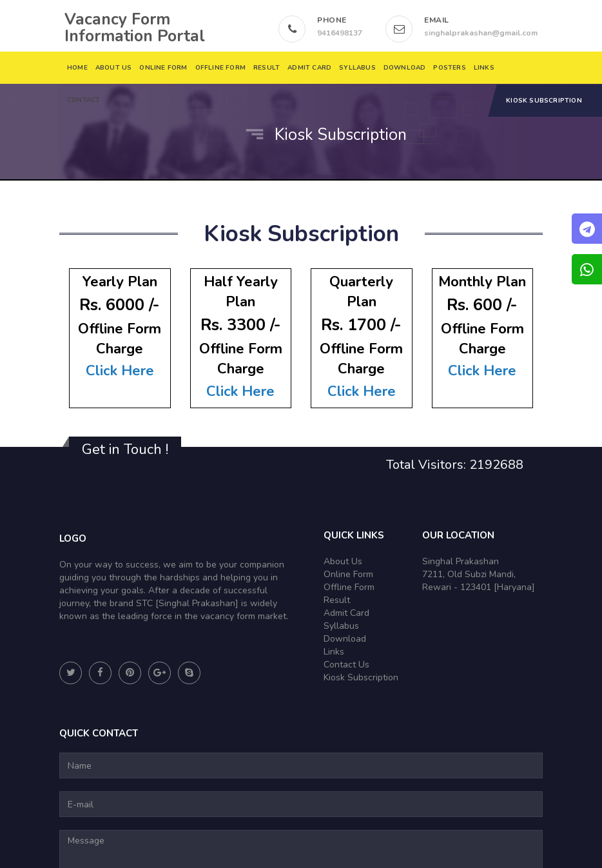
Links (484, 68)
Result (267, 68)
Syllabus (357, 68)
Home (77, 68)
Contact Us (346, 665)
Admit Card (309, 68)
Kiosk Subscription (544, 101)
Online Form (164, 68)
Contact (83, 100)
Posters (450, 68)
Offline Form (220, 68)
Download (345, 639)
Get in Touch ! (125, 449)
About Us (114, 68)
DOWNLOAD (405, 68)
